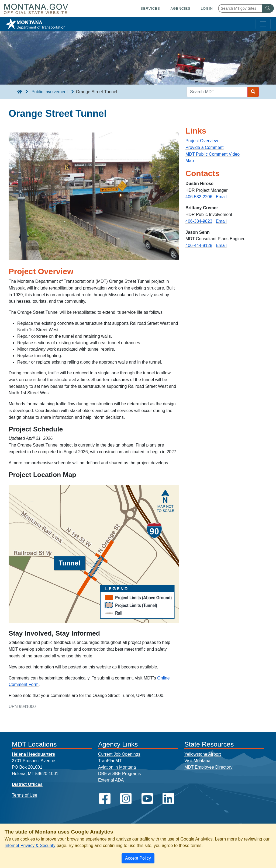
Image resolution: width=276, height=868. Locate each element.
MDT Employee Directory (208, 767)
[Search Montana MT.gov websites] (246, 8)
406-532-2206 (199, 197)
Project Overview (202, 141)
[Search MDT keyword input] (217, 92)
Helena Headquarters (33, 754)
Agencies (180, 8)
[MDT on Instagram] (126, 799)
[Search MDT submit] (253, 92)
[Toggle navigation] (263, 24)
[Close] (138, 858)
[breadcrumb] (20, 92)
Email (221, 197)
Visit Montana (197, 761)
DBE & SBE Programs (119, 774)
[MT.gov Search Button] (268, 8)
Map (190, 161)
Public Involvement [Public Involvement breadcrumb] (50, 92)
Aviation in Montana (117, 767)
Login (207, 8)
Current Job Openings (119, 754)
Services (150, 8)
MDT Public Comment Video (213, 154)
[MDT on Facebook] (105, 799)
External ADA (111, 780)
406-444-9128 (199, 245)
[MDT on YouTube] (147, 799)
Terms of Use (25, 795)
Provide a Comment (204, 147)
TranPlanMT (110, 761)
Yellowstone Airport (203, 754)
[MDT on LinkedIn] (168, 799)
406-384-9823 (199, 221)
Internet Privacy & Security (30, 846)
